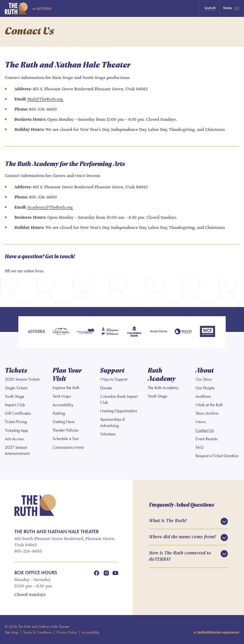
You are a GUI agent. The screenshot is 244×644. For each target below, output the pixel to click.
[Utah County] (61, 332)
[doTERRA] (37, 332)
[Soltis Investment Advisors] (183, 332)
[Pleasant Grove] (85, 332)
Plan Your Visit (67, 375)
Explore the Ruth (66, 388)
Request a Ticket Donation (217, 456)
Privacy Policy (67, 632)
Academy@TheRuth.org (50, 207)
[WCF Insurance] (207, 332)
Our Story (204, 379)
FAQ (199, 447)
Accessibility (63, 405)
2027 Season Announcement (17, 450)
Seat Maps (62, 396)
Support (112, 371)
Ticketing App (16, 430)
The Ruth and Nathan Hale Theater (35, 8)
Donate (106, 388)
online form (34, 271)
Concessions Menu (68, 447)
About (205, 371)
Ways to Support (114, 379)
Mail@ (33, 99)
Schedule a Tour (66, 439)
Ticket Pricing (16, 422)
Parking (59, 413)
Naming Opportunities (119, 411)
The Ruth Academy (163, 388)
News (200, 422)
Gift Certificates (18, 413)
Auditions (203, 396)
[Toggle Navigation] (232, 8)
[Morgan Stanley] (159, 332)
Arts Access (14, 439)
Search (210, 8)
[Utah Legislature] (110, 332)
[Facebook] (97, 573)
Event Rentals (207, 439)
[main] (122, 162)
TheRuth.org (51, 99)
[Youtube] (115, 573)
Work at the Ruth (209, 405)
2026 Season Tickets (22, 379)
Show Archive (207, 413)
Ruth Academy (162, 375)
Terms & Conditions (37, 632)
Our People (205, 388)
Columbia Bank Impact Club (119, 399)
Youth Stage (15, 396)
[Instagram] (106, 573)
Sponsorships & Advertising (112, 422)
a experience (216, 632)
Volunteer (108, 434)
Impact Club (15, 405)
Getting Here (64, 422)
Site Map (12, 632)
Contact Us (205, 430)
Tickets (16, 371)
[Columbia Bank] (134, 332)
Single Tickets (16, 388)
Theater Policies (65, 430)
